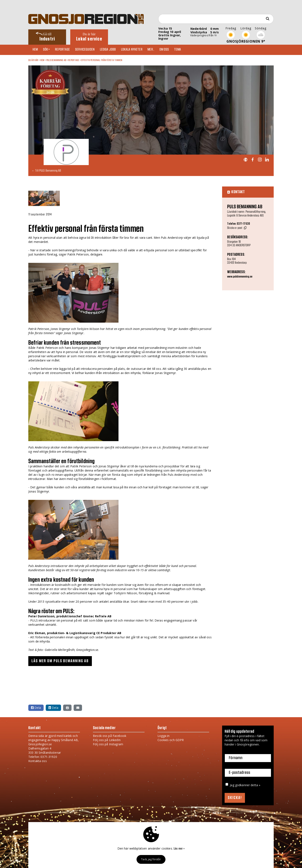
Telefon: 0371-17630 (239, 224)
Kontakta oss (38, 761)
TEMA (186, 50)
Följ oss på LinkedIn (107, 740)
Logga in (163, 736)
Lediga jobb (113, 50)
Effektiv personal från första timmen (102, 60)
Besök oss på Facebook (110, 736)
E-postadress (240, 773)
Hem (36, 50)
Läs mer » (179, 849)
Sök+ (49, 50)
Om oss (172, 50)
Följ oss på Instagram (108, 744)
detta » (255, 785)
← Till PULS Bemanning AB (46, 170)
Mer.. (158, 50)
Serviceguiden (89, 50)
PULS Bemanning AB (56, 60)
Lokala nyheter (137, 50)
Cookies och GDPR (171, 740)
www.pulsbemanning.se (240, 277)
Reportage (65, 50)
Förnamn (236, 758)
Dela (36, 707)
